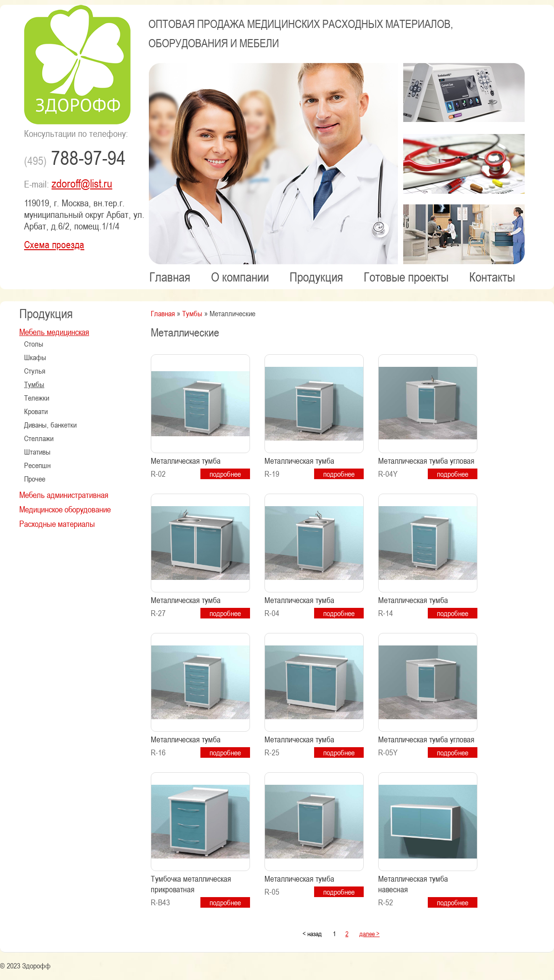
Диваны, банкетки (50, 425)
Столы (34, 344)
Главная (170, 277)
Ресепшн (37, 465)
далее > (369, 933)
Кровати (36, 411)
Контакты (492, 277)
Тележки (37, 398)
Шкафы (35, 357)
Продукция (316, 277)
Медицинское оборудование (65, 509)
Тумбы (34, 384)
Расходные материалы (57, 524)
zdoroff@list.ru (82, 183)
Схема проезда (54, 245)
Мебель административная (64, 495)
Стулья (35, 371)
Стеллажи (39, 438)
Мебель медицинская (54, 332)
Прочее (35, 479)
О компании (240, 277)
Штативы (37, 452)
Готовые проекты (406, 277)
